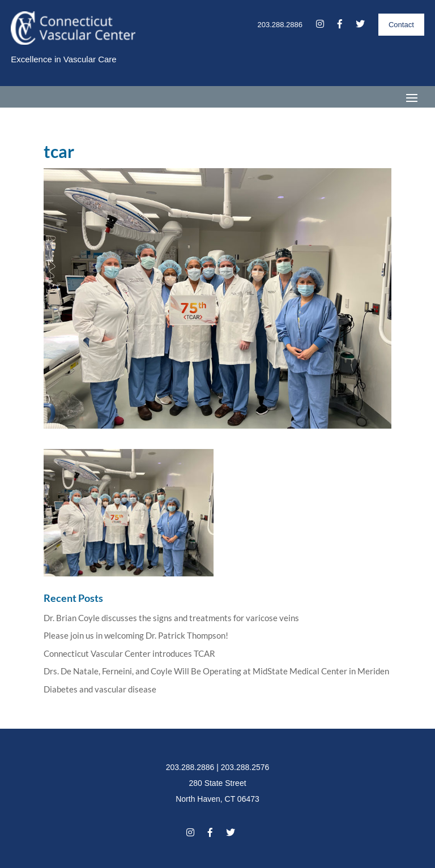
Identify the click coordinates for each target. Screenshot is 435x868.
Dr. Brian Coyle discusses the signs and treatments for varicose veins (171, 618)
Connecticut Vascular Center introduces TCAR (129, 653)
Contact (401, 25)
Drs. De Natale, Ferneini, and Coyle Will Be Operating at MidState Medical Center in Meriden (216, 671)
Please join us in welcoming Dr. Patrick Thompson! (136, 635)
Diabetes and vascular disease (100, 689)
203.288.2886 (280, 25)
